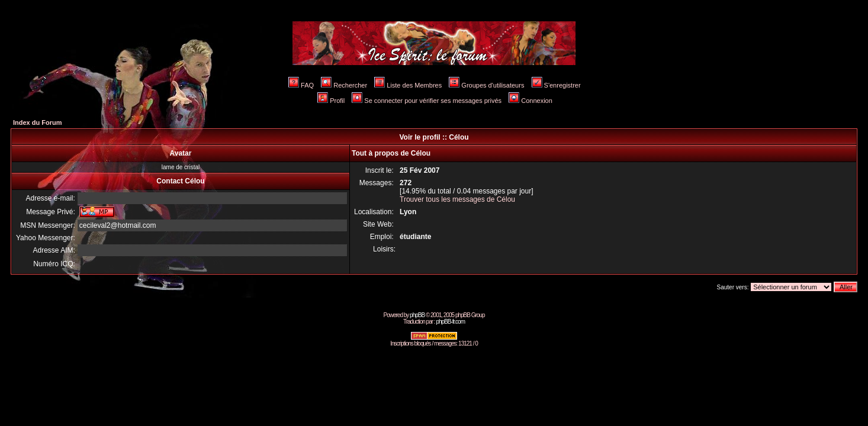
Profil (331, 101)
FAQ (301, 85)
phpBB (417, 315)
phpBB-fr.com (450, 322)
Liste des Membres (408, 85)
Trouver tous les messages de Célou (457, 199)
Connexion (531, 101)
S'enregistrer (556, 85)
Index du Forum (38, 122)
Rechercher (344, 85)
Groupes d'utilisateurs (486, 85)
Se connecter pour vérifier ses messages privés (427, 101)
